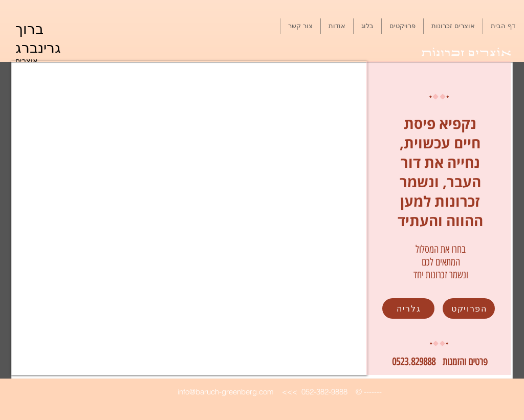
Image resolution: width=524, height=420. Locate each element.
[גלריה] (408, 308)
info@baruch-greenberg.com (226, 392)
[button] (402, 26)
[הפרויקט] (469, 308)
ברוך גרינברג (38, 37)
